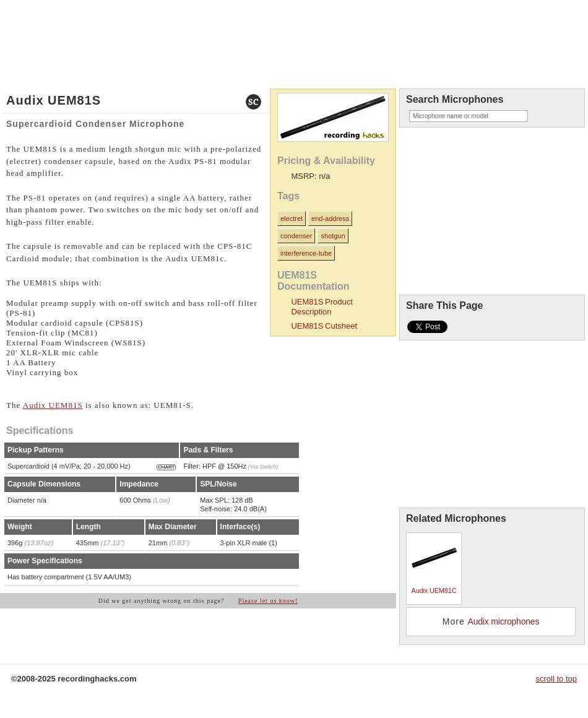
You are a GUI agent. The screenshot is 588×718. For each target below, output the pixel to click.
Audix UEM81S (53, 405)
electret (292, 218)
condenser (296, 236)
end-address (330, 218)
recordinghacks (489, 40)
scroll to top (556, 679)
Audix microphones (504, 621)
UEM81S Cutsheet (324, 326)
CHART (166, 467)
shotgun (333, 236)
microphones (49, 20)
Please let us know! (268, 601)
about (86, 20)
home (15, 20)
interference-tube (306, 253)
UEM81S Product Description (322, 307)
